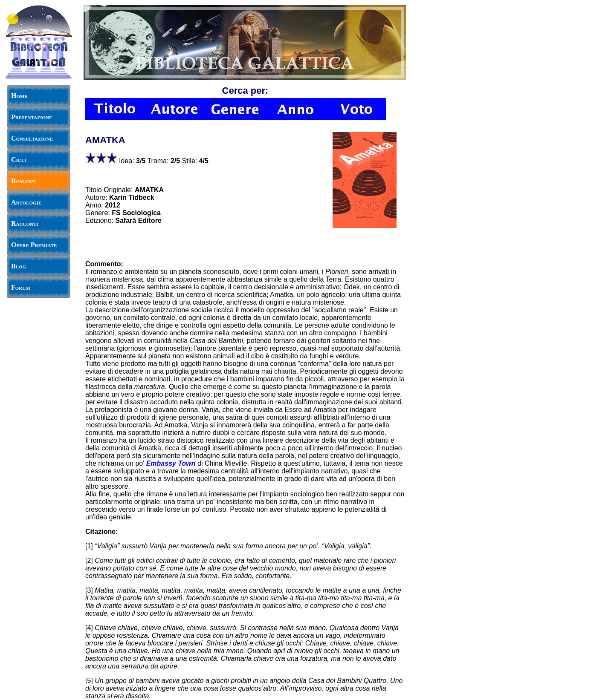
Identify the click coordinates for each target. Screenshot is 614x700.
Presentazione (32, 117)
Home (19, 96)
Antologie (26, 202)
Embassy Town (171, 463)
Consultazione (32, 138)
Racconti (25, 223)
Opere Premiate (34, 245)
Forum (21, 287)
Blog (19, 266)
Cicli (19, 160)
